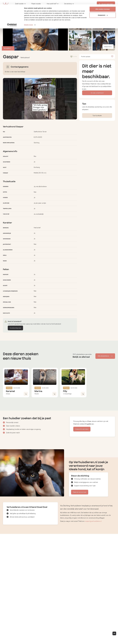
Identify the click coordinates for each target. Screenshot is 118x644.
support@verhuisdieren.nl (93, 521)
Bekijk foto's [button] (108, 47)
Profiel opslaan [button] (97, 57)
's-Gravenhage (67, 394)
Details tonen (29, 21)
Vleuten (37, 394)
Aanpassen (103, 11)
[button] (80, 41)
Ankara (8, 394)
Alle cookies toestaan (103, 5)
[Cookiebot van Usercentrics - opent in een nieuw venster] (12, 21)
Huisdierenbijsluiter (15, 328)
